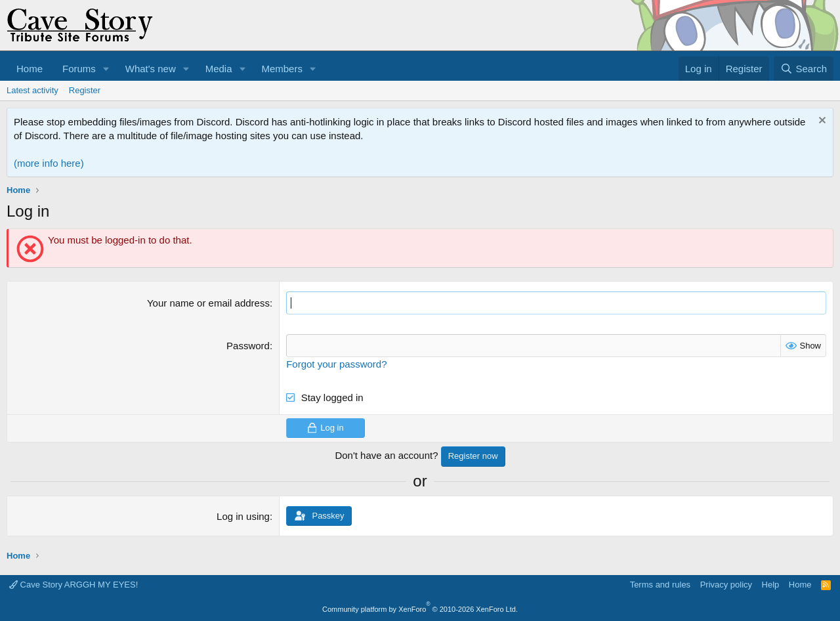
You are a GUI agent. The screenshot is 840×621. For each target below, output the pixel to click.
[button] (106, 69)
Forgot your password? (336, 364)
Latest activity (32, 90)
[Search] (804, 69)
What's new (151, 69)
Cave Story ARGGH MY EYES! (73, 585)
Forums (79, 69)
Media (219, 69)
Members (282, 69)
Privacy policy (726, 585)
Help (771, 585)
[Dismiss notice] (821, 122)
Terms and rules (660, 585)
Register (85, 90)
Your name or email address (208, 303)
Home (30, 69)
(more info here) (49, 163)
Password (248, 346)
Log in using (243, 516)
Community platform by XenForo (420, 609)
